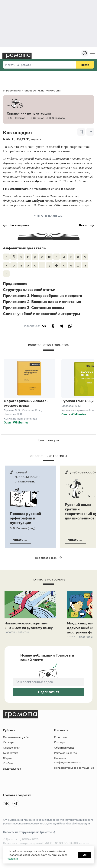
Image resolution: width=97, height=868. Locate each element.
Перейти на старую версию (29, 839)
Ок (85, 855)
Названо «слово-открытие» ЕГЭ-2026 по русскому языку (29, 629)
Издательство (12, 775)
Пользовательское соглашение (74, 774)
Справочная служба (16, 744)
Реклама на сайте (65, 760)
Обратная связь (64, 754)
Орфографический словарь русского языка (26, 403)
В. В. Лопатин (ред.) (23, 528)
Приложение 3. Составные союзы (34, 308)
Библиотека (11, 760)
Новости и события (18, 638)
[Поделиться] (90, 132)
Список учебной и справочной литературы (42, 314)
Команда (60, 749)
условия (13, 859)
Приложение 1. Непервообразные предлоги (43, 296)
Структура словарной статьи (29, 290)
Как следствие (16, 225)
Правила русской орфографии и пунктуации (25, 518)
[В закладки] (81, 132)
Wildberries (21, 422)
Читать (20, 540)
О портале (61, 744)
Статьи (71, 643)
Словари (9, 749)
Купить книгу (48, 440)
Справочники (12, 754)
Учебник (8, 770)
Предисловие (15, 284)
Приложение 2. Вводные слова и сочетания (42, 302)
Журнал (8, 765)
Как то (87, 225)
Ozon (7, 422)
